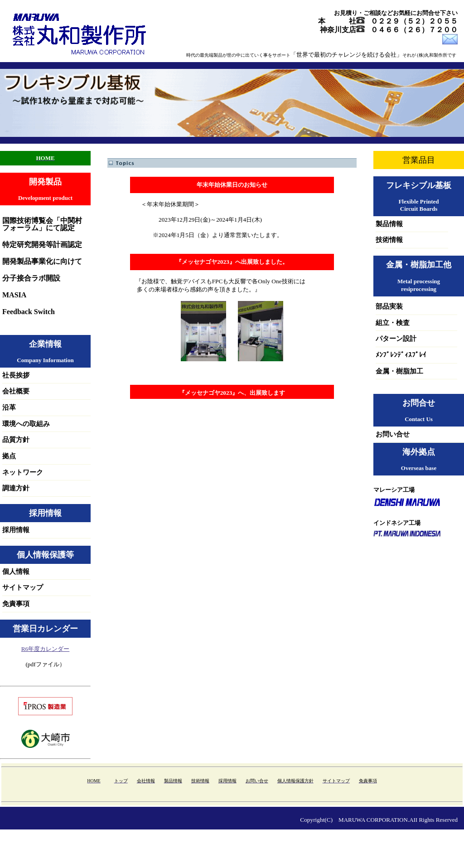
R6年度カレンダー (46, 649)
